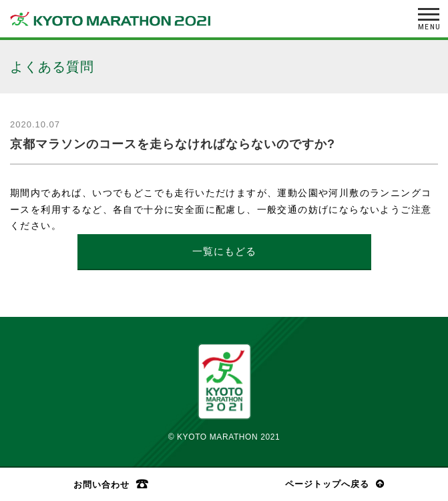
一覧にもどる (224, 251)
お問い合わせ (101, 484)
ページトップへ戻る (327, 484)
